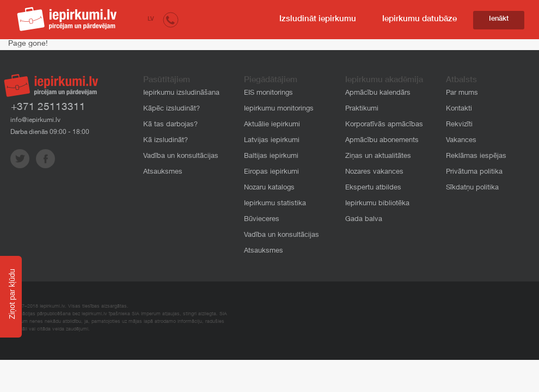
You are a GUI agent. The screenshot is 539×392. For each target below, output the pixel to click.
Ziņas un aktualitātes (378, 157)
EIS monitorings (268, 93)
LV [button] (151, 19)
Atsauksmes (163, 172)
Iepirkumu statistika (275, 204)
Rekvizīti (459, 125)
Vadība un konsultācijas (181, 157)
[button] (171, 19)
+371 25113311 (48, 108)
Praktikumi (362, 109)
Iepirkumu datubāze (419, 19)
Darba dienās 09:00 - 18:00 (50, 132)
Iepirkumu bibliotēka (377, 204)
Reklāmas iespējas (476, 157)
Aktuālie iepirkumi (272, 125)
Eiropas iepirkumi (271, 172)
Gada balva (364, 220)
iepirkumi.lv (67, 19)
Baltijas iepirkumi (271, 157)
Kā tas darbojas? (170, 125)
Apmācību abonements (382, 141)
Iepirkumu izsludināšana (181, 93)
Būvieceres (262, 220)
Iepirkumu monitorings (279, 109)
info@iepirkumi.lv (35, 120)
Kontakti (459, 109)
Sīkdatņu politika (472, 188)
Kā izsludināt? (166, 141)
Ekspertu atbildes (373, 188)
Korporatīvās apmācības (384, 125)
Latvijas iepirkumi (272, 141)
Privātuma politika (474, 172)
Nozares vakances (374, 172)
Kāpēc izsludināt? (171, 109)
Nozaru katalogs (269, 188)
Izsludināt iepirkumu (318, 19)
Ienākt (499, 19)
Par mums (462, 93)
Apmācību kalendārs (378, 93)
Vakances (461, 141)
